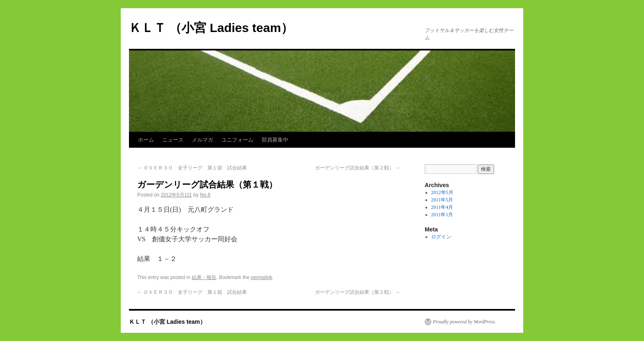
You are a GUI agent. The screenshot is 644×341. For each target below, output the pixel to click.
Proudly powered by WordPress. (465, 322)
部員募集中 (275, 140)
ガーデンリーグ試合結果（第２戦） (358, 168)
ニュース (173, 140)
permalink (262, 277)
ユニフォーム (237, 140)
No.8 (205, 195)
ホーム (146, 140)
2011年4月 (442, 207)
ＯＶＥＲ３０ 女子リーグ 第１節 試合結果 (192, 168)
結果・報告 (204, 277)
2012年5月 (442, 192)
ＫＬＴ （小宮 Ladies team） (211, 28)
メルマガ (202, 140)
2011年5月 (442, 200)
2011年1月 (442, 215)
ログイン (441, 237)
